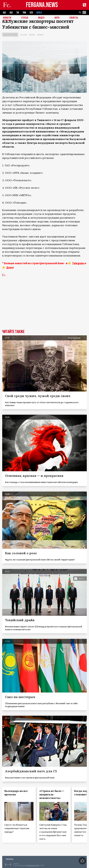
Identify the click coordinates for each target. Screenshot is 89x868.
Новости (7, 18)
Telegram (78, 263)
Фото (57, 18)
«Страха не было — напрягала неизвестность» (52, 794)
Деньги (40, 35)
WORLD (39, 13)
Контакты (10, 859)
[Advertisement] (44, 308)
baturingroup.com (32, 865)
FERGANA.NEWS (42, 5)
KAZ (4, 13)
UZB (31, 13)
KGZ (11, 13)
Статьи (25, 18)
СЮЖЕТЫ (74, 18)
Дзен (10, 267)
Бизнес (32, 35)
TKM (24, 13)
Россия (24, 35)
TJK (18, 13)
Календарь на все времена (16, 793)
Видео (41, 18)
